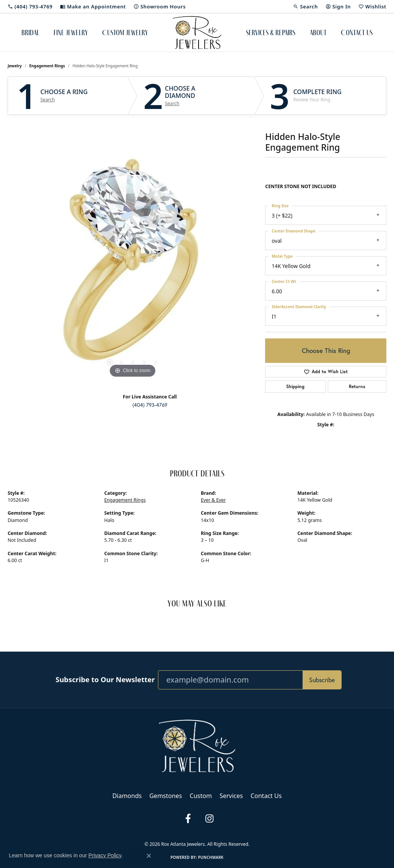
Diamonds (127, 796)
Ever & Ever (213, 500)
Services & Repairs (271, 33)
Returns (357, 386)
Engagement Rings (47, 66)
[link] (30, 7)
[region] (133, 265)
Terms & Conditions (188, 831)
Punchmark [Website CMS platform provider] (211, 857)
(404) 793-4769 (150, 405)
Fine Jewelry (71, 33)
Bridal (30, 33)
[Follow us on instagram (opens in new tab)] (209, 819)
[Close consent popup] (149, 856)
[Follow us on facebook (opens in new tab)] (188, 819)
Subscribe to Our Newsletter (105, 679)
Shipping (295, 386)
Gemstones (165, 796)
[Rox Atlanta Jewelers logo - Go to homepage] (197, 33)
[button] (305, 7)
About (318, 33)
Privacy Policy (148, 831)
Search (48, 100)
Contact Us (357, 33)
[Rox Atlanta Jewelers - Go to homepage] (197, 745)
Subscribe (322, 680)
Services (231, 796)
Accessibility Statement (236, 831)
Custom (201, 796)
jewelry (15, 66)
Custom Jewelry (125, 33)
